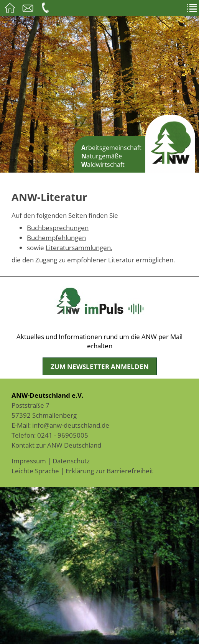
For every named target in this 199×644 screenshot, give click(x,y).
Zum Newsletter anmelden (100, 366)
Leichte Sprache (35, 471)
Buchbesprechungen (58, 227)
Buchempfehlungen (56, 237)
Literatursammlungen (78, 247)
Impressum (29, 461)
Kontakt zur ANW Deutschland (56, 445)
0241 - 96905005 (63, 435)
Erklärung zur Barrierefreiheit (109, 471)
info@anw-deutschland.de (71, 425)
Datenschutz (71, 461)
